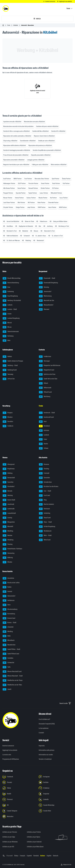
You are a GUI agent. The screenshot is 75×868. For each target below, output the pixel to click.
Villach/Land (45, 392)
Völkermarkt (45, 388)
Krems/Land (9, 618)
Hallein (7, 357)
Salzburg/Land (10, 370)
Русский (10, 856)
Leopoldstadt (9, 513)
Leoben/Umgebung (11, 318)
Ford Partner (28, 179)
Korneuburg (9, 614)
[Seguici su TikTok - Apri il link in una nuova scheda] (19, 788)
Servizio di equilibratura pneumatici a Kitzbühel (47, 150)
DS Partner (55, 188)
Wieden (7, 562)
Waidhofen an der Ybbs (12, 685)
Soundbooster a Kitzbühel (28, 141)
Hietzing (8, 496)
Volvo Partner (41, 203)
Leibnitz (8, 305)
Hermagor (44, 361)
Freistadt (44, 473)
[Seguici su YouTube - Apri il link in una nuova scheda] (56, 782)
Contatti (41, 733)
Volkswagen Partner (9, 183)
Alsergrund (9, 464)
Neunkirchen (9, 645)
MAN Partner (63, 207)
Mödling (8, 632)
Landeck (44, 435)
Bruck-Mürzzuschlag (12, 278)
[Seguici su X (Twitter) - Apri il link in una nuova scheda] (56, 788)
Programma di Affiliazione (11, 759)
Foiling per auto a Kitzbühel (40, 165)
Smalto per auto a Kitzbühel (46, 141)
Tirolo (9, 25)
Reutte (43, 444)
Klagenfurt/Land (47, 370)
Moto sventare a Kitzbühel (59, 165)
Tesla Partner (56, 183)
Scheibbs (8, 658)
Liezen (7, 314)
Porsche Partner (33, 183)
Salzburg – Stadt (10, 366)
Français (23, 856)
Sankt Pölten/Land (11, 654)
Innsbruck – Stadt (47, 413)
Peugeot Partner (8, 193)
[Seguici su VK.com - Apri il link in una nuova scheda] (19, 805)
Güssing (44, 287)
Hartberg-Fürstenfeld (12, 301)
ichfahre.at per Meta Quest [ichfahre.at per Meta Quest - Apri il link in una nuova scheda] (35, 847)
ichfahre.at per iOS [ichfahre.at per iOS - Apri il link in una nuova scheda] (8, 847)
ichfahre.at (10, 865)
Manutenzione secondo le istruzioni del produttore (18, 126)
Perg (43, 500)
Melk (7, 636)
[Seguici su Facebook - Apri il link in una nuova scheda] (19, 777)
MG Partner (31, 203)
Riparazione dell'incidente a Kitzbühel (14, 145)
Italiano (43, 856)
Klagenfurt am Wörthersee (50, 366)
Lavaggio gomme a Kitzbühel (36, 160)
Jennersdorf (45, 292)
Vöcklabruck (45, 531)
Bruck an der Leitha (11, 583)
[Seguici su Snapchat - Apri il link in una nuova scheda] (56, 794)
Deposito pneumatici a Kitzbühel (41, 155)
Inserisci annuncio (8, 746)
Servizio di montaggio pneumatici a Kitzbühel (17, 150)
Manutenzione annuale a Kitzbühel (34, 122)
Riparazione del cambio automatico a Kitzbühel (17, 136)
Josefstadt (8, 504)
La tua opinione (44, 728)
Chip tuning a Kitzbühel (10, 141)
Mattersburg (45, 296)
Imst (43, 422)
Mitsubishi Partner (56, 193)
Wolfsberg (45, 397)
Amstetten (8, 578)
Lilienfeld (8, 627)
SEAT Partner (22, 183)
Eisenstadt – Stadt (47, 278)
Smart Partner (45, 183)
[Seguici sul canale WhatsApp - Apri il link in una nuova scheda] (56, 805)
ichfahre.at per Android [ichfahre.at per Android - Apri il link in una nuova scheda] (34, 842)
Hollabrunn (9, 601)
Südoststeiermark (11, 332)
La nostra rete (7, 755)
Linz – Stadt (45, 491)
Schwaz (44, 448)
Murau (7, 327)
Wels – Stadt (45, 536)
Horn (7, 605)
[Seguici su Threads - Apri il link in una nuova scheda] (19, 782)
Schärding (45, 513)
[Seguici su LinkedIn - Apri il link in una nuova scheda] (56, 799)
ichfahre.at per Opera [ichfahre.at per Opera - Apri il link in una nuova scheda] (33, 837)
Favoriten (8, 482)
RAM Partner (42, 207)
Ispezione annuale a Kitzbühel (12, 122)
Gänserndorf (9, 596)
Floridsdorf (9, 487)
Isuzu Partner (64, 198)
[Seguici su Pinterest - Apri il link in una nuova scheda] (19, 799)
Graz (6, 287)
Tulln (7, 667)
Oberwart (44, 309)
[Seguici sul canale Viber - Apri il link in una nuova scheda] (56, 811)
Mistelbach (9, 640)
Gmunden (44, 478)
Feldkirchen (45, 357)
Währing (8, 558)
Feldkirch (8, 426)
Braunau (44, 464)
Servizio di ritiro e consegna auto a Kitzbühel (16, 131)
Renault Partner (33, 188)
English (49, 856)
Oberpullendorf (46, 305)
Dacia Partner (22, 188)
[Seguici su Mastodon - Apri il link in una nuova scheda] (19, 817)
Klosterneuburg (10, 609)
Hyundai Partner (21, 193)
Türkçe (16, 856)
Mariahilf (8, 527)
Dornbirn (8, 422)
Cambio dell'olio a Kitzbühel (40, 131)
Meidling (8, 531)
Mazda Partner (43, 198)
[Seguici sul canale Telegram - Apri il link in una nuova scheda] (19, 811)
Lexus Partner (44, 193)
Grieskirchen (45, 482)
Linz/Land (44, 496)
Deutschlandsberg (11, 283)
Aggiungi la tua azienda (10, 750)
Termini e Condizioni (45, 759)
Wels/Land (45, 540)
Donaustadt (9, 478)
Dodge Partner (20, 207)
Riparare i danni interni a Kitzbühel (44, 136)
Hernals (7, 491)
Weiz (7, 341)
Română (36, 856)
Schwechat (8, 663)
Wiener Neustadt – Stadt (13, 676)
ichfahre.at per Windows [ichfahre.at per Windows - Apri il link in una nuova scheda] (10, 842)
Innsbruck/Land (46, 417)
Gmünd (7, 592)
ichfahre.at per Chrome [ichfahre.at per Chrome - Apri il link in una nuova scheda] (10, 832)
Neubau (7, 536)
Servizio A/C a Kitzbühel (58, 131)
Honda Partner (19, 198)
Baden (7, 587)
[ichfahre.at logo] (6, 9)
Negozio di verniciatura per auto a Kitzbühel (16, 165)
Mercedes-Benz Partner (42, 179)
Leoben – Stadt (10, 309)
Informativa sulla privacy (47, 750)
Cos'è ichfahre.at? (44, 719)
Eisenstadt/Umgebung (48, 283)
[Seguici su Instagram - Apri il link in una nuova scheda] (56, 777)
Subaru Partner (31, 198)
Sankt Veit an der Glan (48, 379)
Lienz (43, 439)
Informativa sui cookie (46, 755)
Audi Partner (7, 179)
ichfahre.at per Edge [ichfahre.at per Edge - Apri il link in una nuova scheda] (9, 837)
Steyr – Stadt (45, 522)
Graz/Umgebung (10, 296)
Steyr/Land (45, 518)
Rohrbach (44, 509)
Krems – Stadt (9, 623)
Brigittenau (9, 469)
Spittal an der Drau (47, 374)
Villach (43, 383)
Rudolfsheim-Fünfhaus (12, 549)
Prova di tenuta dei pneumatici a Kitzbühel (16, 155)
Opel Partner (56, 179)
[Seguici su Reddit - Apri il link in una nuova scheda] (19, 794)
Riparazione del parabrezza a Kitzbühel (40, 145)
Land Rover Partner (9, 203)
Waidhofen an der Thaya (13, 680)
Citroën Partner (45, 188)
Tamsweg (8, 374)
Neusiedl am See (46, 301)
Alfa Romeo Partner (9, 188)
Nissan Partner (8, 198)
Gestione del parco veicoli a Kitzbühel (47, 126)
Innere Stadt (9, 500)
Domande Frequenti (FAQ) (47, 724)
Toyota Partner (33, 193)
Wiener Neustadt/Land (12, 672)
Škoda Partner (66, 179)
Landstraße (9, 509)
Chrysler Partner (8, 207)
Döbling (8, 473)
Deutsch (56, 856)
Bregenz (8, 413)
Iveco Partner (52, 207)
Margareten (9, 522)
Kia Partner (53, 198)
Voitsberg (8, 336)
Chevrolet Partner (53, 203)
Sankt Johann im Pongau (13, 361)
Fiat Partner (66, 183)
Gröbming (8, 292)
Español (29, 856)
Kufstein (44, 431)
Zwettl (7, 689)
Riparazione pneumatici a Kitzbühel (14, 160)
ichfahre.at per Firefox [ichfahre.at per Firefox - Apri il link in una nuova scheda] (34, 832)
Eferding (44, 469)
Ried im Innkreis (46, 504)
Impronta (42, 746)
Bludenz (8, 417)
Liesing (7, 518)
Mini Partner (21, 203)
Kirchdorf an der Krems (49, 487)
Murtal (7, 323)
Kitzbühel (16, 25)
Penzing (8, 544)
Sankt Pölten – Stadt (11, 649)
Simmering (9, 553)
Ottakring (8, 540)
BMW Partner (18, 179)
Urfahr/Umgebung (47, 527)
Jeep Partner (31, 207)
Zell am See (9, 379)
